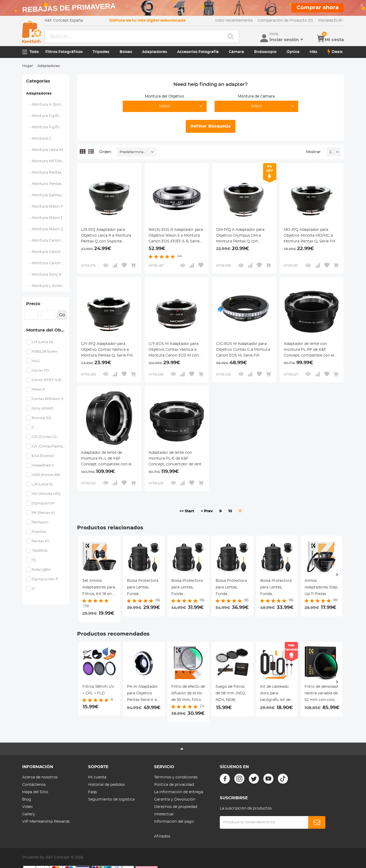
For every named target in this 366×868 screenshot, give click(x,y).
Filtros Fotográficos (64, 52)
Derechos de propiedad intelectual (176, 811)
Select (165, 106)
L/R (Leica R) (42, 484)
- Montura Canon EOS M (48, 252)
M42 (36, 361)
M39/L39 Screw (45, 352)
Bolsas (126, 52)
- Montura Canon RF (47, 263)
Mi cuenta (97, 777)
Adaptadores (155, 52)
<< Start (187, 511)
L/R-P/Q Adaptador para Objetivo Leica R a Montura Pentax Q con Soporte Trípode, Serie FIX (106, 236)
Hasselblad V (43, 465)
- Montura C (39, 139)
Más (313, 52)
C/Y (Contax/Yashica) (49, 447)
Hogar (28, 66)
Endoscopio (265, 52)
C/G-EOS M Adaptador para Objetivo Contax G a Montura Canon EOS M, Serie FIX (243, 350)
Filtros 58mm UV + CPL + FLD (98, 690)
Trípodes (101, 52)
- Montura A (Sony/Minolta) (48, 105)
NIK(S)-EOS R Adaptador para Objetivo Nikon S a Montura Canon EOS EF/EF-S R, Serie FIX (176, 236)
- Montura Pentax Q (46, 184)
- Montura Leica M (45, 150)
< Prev (207, 511)
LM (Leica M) (42, 342)
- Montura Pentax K (46, 173)
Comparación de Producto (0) (285, 21)
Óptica (293, 52)
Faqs (92, 792)
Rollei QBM (41, 570)
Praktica (39, 532)
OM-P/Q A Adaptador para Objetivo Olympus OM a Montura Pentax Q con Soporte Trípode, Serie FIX (240, 236)
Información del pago (174, 822)
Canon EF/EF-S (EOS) (49, 380)
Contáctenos (34, 785)
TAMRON (40, 551)
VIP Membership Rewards (46, 822)
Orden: (105, 152)
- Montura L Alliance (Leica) (48, 286)
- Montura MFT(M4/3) (47, 161)
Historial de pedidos (106, 785)
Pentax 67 (41, 541)
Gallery (29, 814)
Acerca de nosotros (40, 777)
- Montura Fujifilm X (47, 116)
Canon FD (41, 371)
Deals (335, 52)
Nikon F (39, 390)
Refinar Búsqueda (211, 126)
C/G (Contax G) (44, 437)
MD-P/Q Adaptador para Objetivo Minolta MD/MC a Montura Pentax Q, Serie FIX (310, 236)
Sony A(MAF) (43, 409)
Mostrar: (314, 152)
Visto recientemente (234, 21)
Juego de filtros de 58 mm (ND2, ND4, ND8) (231, 693)
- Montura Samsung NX (48, 195)
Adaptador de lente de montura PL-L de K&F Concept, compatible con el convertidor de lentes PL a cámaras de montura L (106, 459)
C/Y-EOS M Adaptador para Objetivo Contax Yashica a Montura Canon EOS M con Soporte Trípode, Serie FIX (174, 350)
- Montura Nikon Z (45, 229)
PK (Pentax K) (43, 513)
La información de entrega (179, 792)
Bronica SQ (41, 418)
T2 (34, 560)
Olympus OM (43, 503)
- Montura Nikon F (45, 207)
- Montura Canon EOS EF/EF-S (48, 241)
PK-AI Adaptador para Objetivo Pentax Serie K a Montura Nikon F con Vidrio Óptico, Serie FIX (144, 694)
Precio (33, 304)
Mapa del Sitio (35, 792)
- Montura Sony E (44, 275)
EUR (331, 21)
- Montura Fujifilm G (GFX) (48, 127)
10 (230, 511)
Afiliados (162, 836)
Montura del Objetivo (48, 330)
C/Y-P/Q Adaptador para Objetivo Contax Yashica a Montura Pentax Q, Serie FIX (107, 350)
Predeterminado (134, 152)
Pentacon (40, 522)
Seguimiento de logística (111, 799)
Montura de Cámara (256, 96)
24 (331, 152)
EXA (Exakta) (43, 456)
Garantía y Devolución (175, 799)
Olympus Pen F (45, 579)
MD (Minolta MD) (46, 494)
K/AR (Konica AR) (46, 475)
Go (62, 315)
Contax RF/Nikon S (48, 399)
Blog (27, 799)
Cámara (236, 52)
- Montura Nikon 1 (44, 218)
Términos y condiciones (176, 777)
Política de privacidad (174, 785)
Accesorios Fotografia (198, 52)
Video (27, 807)
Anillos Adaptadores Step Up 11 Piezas (321, 587)
